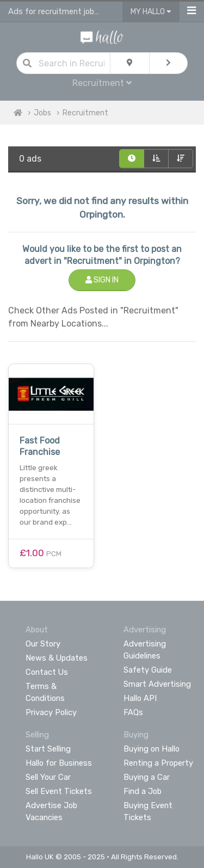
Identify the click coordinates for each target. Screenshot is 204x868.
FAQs (133, 712)
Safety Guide (148, 670)
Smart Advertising (157, 684)
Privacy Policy (51, 712)
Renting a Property (158, 763)
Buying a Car (147, 777)
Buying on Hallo (152, 749)
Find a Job (143, 791)
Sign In (102, 280)
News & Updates (57, 658)
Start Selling (48, 749)
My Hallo (151, 12)
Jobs (42, 113)
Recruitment (102, 83)
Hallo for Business (59, 763)
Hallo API (140, 698)
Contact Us (47, 672)
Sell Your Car (48, 777)
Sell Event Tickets (59, 791)
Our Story (43, 644)
